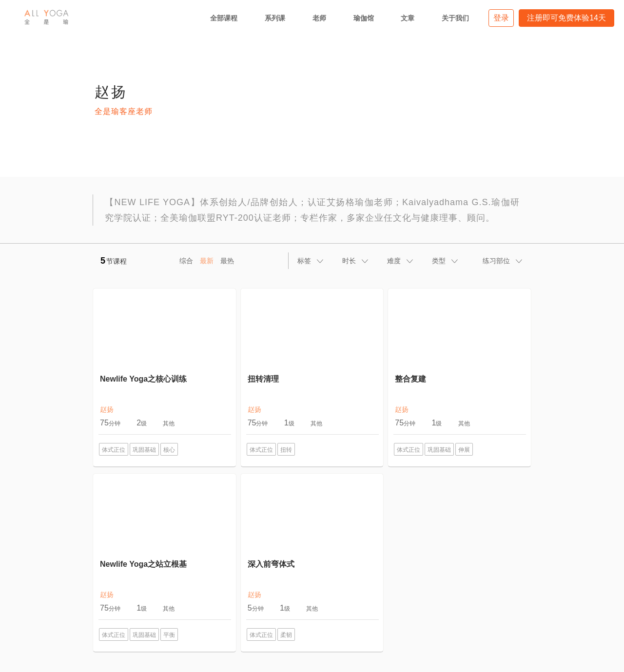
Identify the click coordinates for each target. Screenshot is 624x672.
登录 (501, 18)
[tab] (311, 261)
